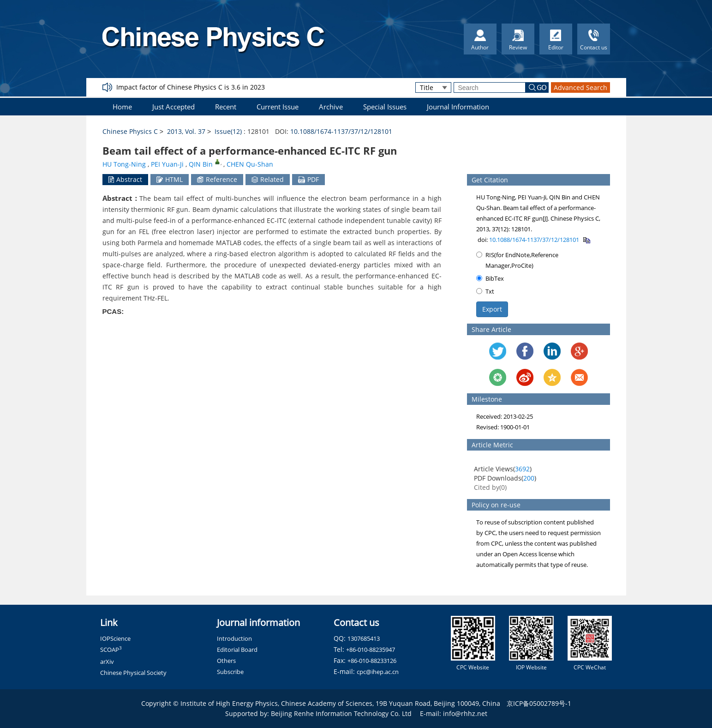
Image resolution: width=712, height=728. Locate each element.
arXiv (107, 662)
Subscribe (230, 672)
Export (492, 309)
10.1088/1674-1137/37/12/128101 (341, 131)
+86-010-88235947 (371, 650)
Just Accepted (174, 107)
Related (268, 179)
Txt (485, 291)
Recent (226, 107)
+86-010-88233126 (372, 661)
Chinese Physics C (130, 131)
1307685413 (364, 638)
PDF (308, 179)
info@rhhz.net (465, 713)
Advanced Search (580, 87)
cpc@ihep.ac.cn (378, 672)
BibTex (490, 278)
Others (226, 661)
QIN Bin (201, 164)
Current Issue (278, 107)
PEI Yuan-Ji (167, 164)
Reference (217, 179)
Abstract (125, 179)
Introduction (234, 638)
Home (122, 107)
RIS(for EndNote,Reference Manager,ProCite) (517, 260)
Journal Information (458, 107)
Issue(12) (228, 131)
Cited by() (490, 487)
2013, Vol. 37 (186, 131)
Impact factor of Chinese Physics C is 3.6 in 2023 (191, 87)
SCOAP (111, 650)
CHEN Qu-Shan (250, 164)
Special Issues (385, 107)
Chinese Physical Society (133, 673)
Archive (331, 107)
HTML (170, 179)
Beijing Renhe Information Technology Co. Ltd (341, 713)
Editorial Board (237, 650)
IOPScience (115, 638)
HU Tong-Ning (124, 164)
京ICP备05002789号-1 (539, 703)
